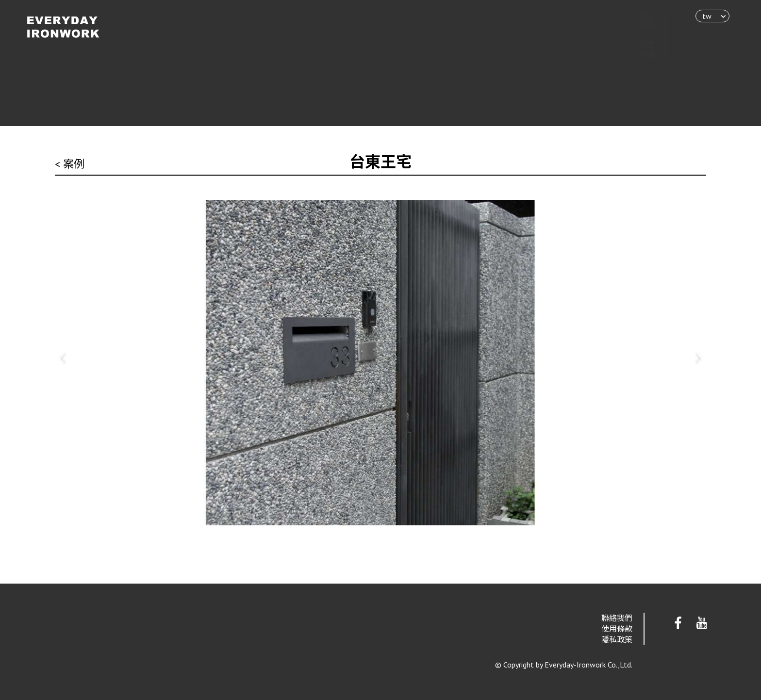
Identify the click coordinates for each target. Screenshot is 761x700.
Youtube (702, 623)
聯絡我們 (617, 618)
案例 (638, 34)
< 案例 (70, 164)
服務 (638, 25)
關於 (638, 15)
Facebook (678, 623)
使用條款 (617, 629)
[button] (62, 358)
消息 (638, 44)
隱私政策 (617, 639)
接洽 (638, 54)
